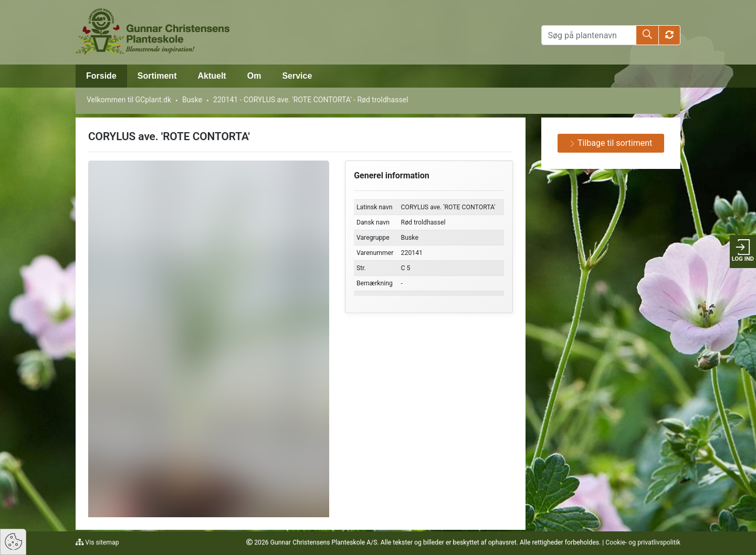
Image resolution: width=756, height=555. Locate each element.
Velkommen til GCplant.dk (129, 100)
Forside (101, 76)
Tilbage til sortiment (611, 143)
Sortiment (157, 76)
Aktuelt (212, 76)
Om (254, 76)
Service (297, 76)
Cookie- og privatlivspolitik (643, 542)
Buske (192, 100)
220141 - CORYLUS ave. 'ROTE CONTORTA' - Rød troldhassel (311, 100)
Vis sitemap (101, 542)
